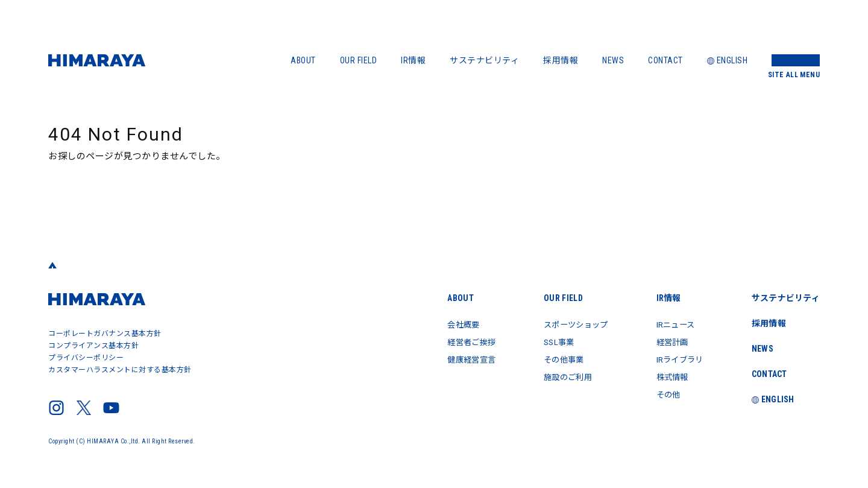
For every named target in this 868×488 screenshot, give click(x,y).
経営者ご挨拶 (458, 341)
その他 (664, 392)
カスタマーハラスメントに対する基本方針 (120, 370)
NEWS (613, 60)
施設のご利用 (559, 375)
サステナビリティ (484, 60)
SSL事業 (550, 341)
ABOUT (303, 60)
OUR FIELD (359, 60)
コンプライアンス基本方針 (93, 346)
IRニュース (672, 325)
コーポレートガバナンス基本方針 (105, 334)
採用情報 (561, 60)
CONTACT (665, 60)
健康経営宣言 (458, 358)
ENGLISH (728, 60)
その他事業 (555, 358)
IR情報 (413, 60)
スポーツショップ (568, 325)
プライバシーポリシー (86, 358)
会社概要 (450, 325)
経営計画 (668, 341)
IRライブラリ (677, 358)
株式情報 (668, 375)
